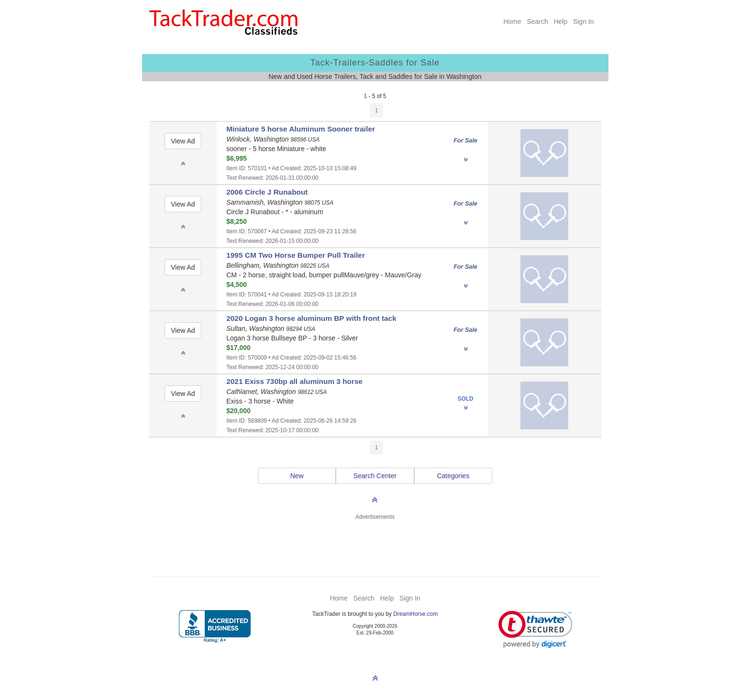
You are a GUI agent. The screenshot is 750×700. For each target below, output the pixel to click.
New (297, 476)
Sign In (584, 22)
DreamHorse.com (415, 614)
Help (560, 22)
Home (512, 22)
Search (537, 22)
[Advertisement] (375, 543)
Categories (453, 476)
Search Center (375, 476)
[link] (535, 629)
